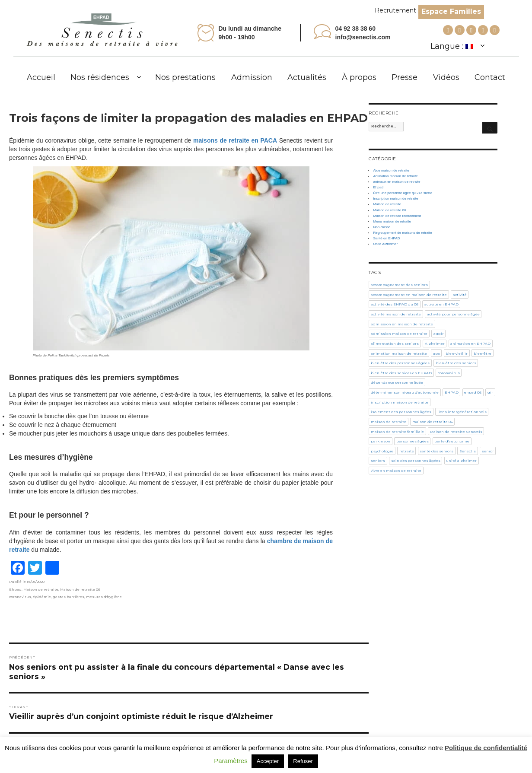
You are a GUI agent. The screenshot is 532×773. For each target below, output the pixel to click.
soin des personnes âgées (416, 461)
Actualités (307, 77)
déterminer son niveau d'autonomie (405, 392)
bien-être (483, 353)
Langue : (452, 46)
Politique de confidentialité (486, 748)
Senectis (468, 451)
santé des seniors (436, 451)
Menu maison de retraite (392, 221)
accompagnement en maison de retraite (409, 295)
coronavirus (20, 597)
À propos (359, 77)
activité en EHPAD (441, 304)
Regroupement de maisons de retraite (402, 233)
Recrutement (395, 10)
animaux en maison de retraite (397, 182)
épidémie (42, 597)
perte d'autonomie (452, 441)
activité (460, 295)
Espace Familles (451, 11)
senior (488, 451)
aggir (439, 334)
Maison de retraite (41, 589)
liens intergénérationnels (462, 412)
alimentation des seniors (395, 344)
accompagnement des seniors (399, 285)
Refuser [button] (303, 761)
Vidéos (446, 77)
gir (490, 392)
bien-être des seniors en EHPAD (401, 373)
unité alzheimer (461, 461)
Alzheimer (435, 344)
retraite (407, 451)
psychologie (382, 451)
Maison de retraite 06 (80, 589)
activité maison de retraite (396, 314)
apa (436, 353)
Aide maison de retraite (391, 170)
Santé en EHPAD (386, 238)
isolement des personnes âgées (401, 412)
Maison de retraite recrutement (397, 216)
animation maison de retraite (399, 353)
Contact (490, 77)
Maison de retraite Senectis (456, 432)
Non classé (382, 227)
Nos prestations (185, 77)
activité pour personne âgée (453, 314)
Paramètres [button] (231, 761)
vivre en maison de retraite (396, 471)
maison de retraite (389, 422)
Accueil (41, 77)
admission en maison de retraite (402, 324)
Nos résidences (100, 77)
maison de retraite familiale (397, 432)
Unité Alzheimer (385, 244)
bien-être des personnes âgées (400, 363)
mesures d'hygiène (104, 597)
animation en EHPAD (470, 344)
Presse (405, 77)
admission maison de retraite (399, 334)
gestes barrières (68, 597)
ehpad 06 (473, 392)
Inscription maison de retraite (395, 199)
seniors (378, 461)
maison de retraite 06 (433, 422)
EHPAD (452, 392)
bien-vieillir (457, 353)
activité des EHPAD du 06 (395, 304)
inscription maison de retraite (400, 402)
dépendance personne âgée (397, 382)
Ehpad (15, 589)
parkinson (381, 441)
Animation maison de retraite (395, 176)
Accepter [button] (268, 761)
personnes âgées (413, 441)
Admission (252, 77)
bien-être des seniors (456, 363)
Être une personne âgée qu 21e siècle (403, 193)
